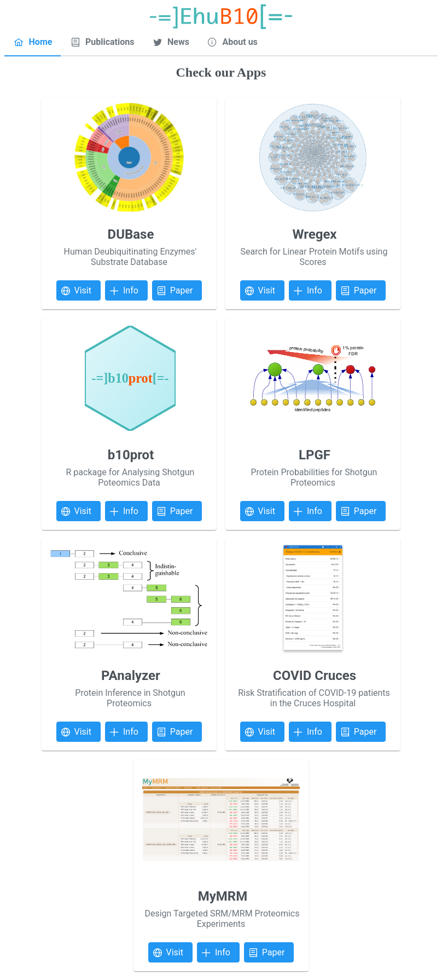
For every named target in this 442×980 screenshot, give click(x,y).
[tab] (33, 43)
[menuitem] (33, 42)
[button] (78, 290)
